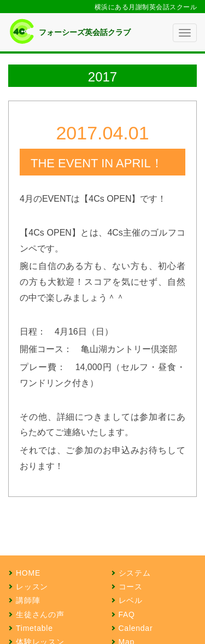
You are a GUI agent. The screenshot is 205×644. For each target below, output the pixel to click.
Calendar (136, 628)
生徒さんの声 (40, 614)
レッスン (32, 587)
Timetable (34, 628)
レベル (131, 600)
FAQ (127, 614)
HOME (28, 573)
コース (131, 587)
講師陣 (28, 600)
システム (135, 573)
